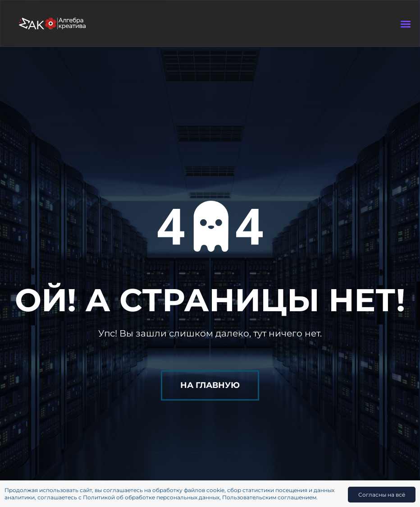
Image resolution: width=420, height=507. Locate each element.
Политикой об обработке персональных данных (151, 497)
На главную (210, 385)
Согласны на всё (382, 495)
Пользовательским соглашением (269, 497)
